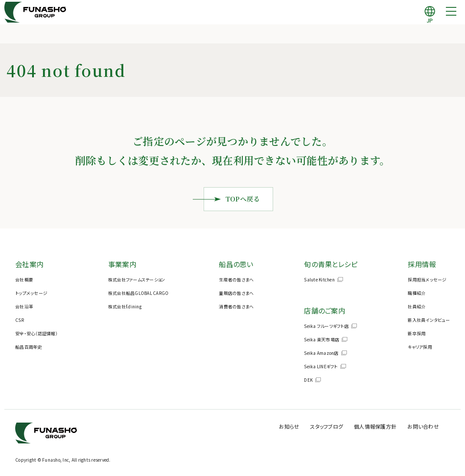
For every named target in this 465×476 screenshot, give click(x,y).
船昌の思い (236, 264)
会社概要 (24, 279)
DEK (308, 380)
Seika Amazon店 (321, 353)
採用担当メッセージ (427, 279)
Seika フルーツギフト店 (326, 326)
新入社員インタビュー (429, 320)
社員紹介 (417, 306)
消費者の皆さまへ (236, 306)
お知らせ (308, 426)
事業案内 (122, 264)
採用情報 (422, 264)
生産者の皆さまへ (236, 279)
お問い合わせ (426, 426)
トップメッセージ (31, 293)
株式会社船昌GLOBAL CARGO (139, 293)
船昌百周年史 (29, 347)
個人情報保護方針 (384, 426)
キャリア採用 (420, 347)
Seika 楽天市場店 (322, 339)
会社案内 (29, 264)
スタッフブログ (341, 426)
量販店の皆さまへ (236, 293)
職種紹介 (417, 293)
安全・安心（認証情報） (36, 333)
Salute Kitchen (319, 279)
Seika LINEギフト (321, 366)
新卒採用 (417, 333)
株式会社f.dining (125, 306)
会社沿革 (24, 306)
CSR (20, 320)
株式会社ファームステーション (137, 279)
